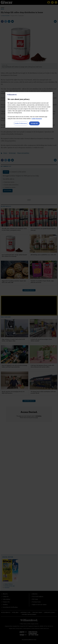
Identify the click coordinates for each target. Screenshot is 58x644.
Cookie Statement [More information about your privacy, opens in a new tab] (37, 119)
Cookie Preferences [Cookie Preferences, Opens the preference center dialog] (21, 123)
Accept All (34, 123)
